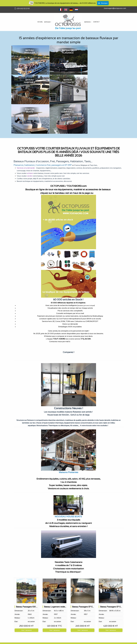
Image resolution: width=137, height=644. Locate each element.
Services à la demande (26, 138)
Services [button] (87, 22)
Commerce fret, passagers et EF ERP (54, 136)
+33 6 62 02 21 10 (23, 9)
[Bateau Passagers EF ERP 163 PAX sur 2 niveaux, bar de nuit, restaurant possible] (111, 561)
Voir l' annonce (26, 601)
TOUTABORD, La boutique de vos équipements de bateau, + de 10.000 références (62, 3)
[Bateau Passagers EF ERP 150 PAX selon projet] (83, 561)
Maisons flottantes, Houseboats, (62, 388)
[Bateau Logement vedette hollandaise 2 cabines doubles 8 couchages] (55, 561)
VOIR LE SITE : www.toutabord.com (68, 315)
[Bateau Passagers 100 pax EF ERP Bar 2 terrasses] (26, 561)
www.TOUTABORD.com (82, 152)
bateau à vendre (80, 641)
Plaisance (19, 136)
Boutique (103, 3)
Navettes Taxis (82, 388)
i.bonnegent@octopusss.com (115, 8)
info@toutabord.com (80, 312)
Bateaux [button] (47, 22)
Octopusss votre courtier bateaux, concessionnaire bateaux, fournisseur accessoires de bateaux (68, 629)
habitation (30, 136)
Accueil (40, 22)
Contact (96, 22)
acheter (30, 144)
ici (90, 144)
